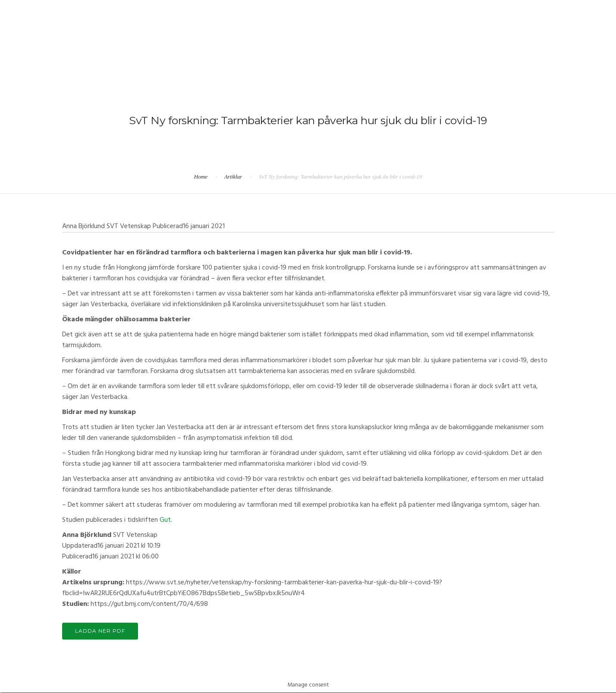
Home (201, 177)
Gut (165, 520)
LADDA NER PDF (101, 631)
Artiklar (233, 177)
